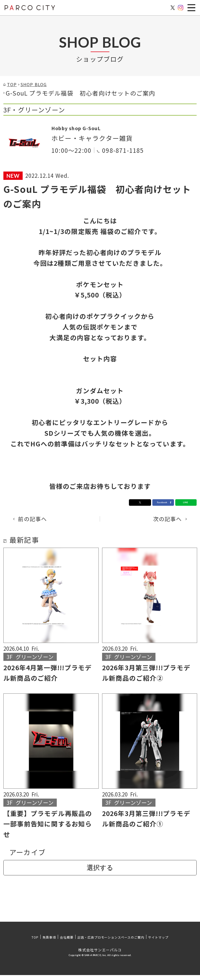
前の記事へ (38, 523)
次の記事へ (162, 523)
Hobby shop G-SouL (85, 130)
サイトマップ (158, 942)
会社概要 (67, 942)
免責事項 (49, 942)
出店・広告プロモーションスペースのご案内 (111, 942)
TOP (35, 942)
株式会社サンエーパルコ (100, 955)
